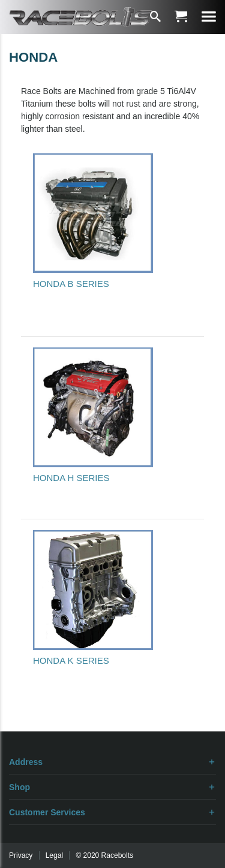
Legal (54, 855)
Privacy (21, 855)
